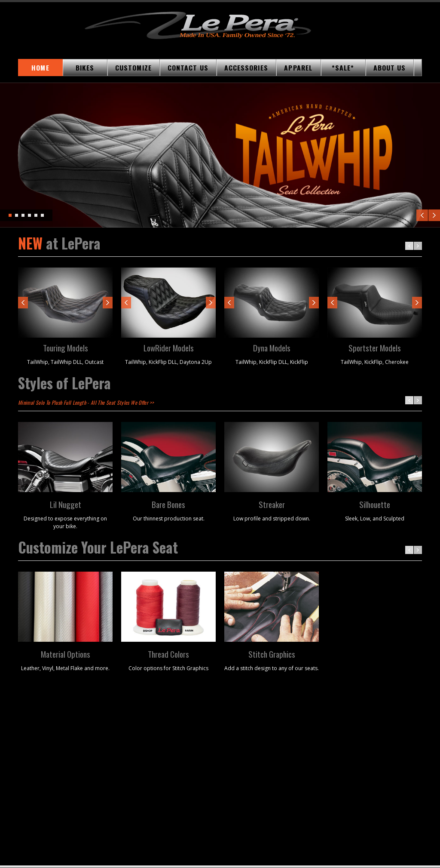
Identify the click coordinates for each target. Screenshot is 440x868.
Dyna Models (272, 348)
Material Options (66, 654)
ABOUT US (390, 68)
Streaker (272, 504)
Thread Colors (168, 654)
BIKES (85, 68)
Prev (23, 303)
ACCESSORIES (246, 68)
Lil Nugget (66, 504)
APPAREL (298, 68)
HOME (40, 68)
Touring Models (66, 348)
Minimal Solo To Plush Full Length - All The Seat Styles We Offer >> (86, 402)
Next (434, 215)
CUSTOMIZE (133, 68)
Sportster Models (375, 348)
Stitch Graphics (272, 654)
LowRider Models (169, 348)
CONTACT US (188, 68)
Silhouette (375, 504)
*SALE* (343, 68)
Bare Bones (168, 504)
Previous (422, 215)
